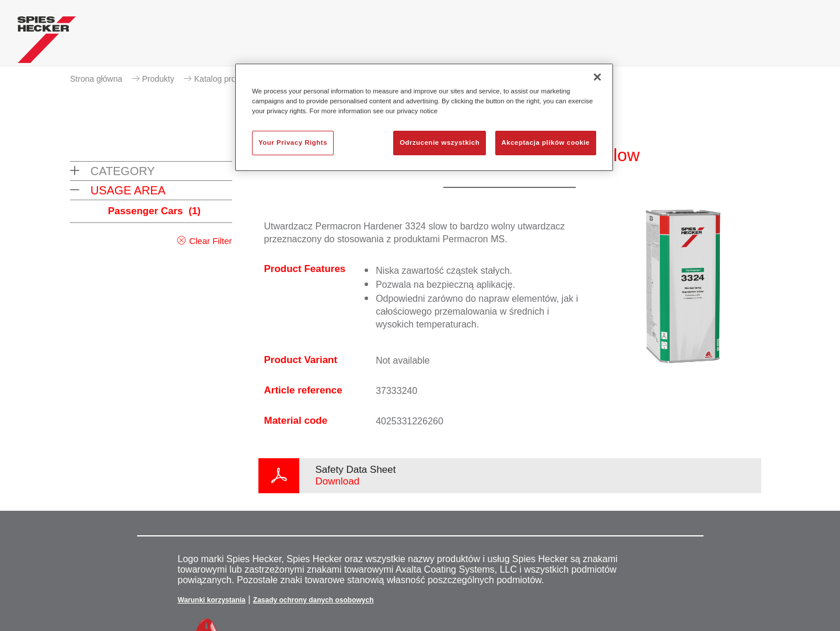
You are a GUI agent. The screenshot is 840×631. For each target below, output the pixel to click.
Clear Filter (210, 241)
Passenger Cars (154, 211)
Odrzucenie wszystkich (440, 142)
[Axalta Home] (47, 43)
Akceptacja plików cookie (546, 142)
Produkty (158, 79)
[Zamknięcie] (597, 77)
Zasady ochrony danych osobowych (314, 600)
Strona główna (96, 79)
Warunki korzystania (212, 600)
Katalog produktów (228, 79)
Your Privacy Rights (293, 142)
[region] (424, 117)
